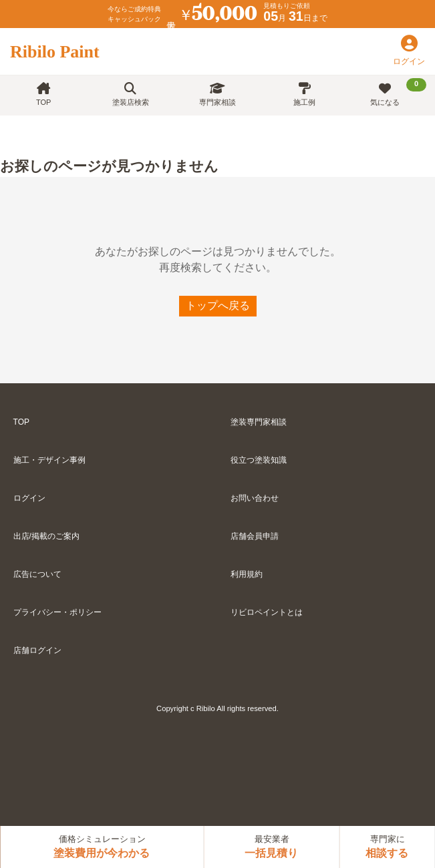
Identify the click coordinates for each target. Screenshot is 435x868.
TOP (43, 94)
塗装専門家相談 (259, 422)
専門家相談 (217, 94)
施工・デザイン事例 (49, 460)
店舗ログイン (37, 650)
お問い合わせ (255, 498)
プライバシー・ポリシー (57, 612)
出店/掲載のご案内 (46, 536)
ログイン (29, 498)
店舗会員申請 (255, 536)
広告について (37, 574)
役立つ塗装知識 (259, 460)
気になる (398, 92)
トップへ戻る (218, 305)
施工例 (304, 94)
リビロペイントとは (267, 612)
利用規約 (247, 574)
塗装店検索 (131, 94)
